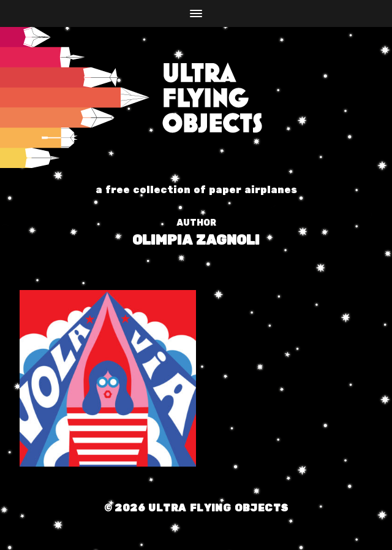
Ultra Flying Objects (218, 508)
